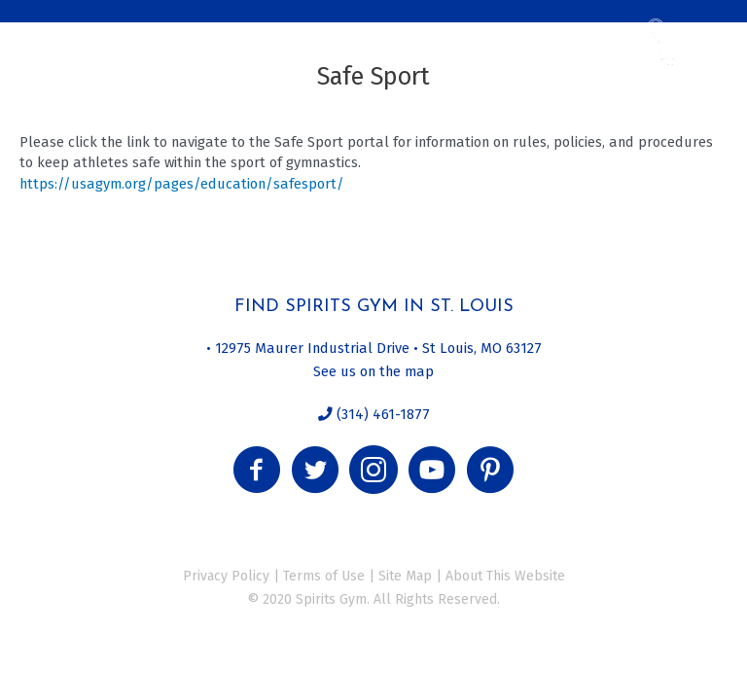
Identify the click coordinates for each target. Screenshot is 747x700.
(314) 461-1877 (381, 414)
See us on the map (373, 371)
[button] (257, 470)
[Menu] (42, 34)
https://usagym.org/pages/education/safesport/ (182, 184)
